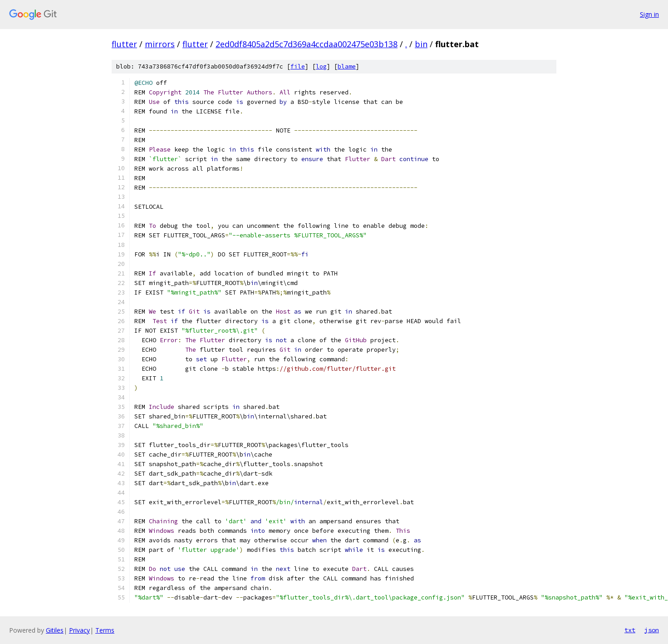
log (321, 66)
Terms (105, 630)
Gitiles (55, 630)
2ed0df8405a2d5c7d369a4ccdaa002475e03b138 (307, 44)
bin (421, 44)
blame (347, 66)
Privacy (79, 630)
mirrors (160, 44)
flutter (124, 44)
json (652, 630)
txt (630, 630)
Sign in (649, 14)
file (298, 66)
